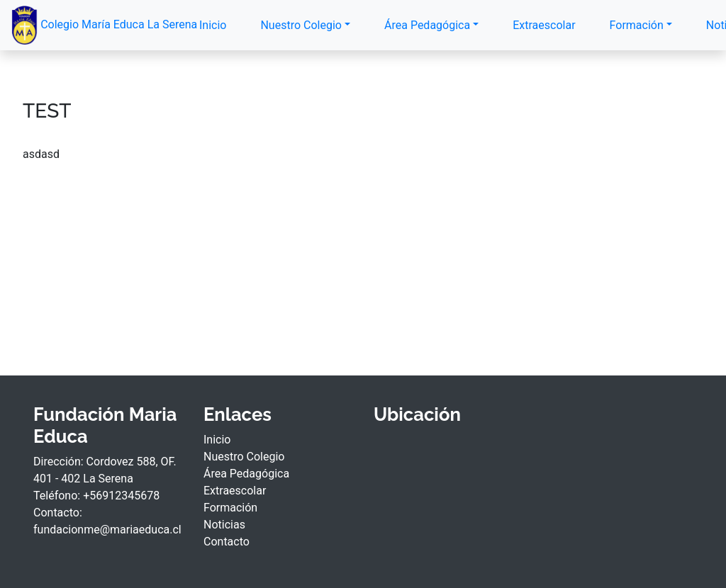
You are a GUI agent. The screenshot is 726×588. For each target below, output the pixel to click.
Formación (637, 25)
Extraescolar (544, 25)
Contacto (227, 542)
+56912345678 (121, 496)
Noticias (224, 525)
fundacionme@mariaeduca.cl (107, 530)
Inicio (213, 25)
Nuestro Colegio (301, 25)
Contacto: (58, 513)
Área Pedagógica (427, 25)
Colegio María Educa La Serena (91, 25)
